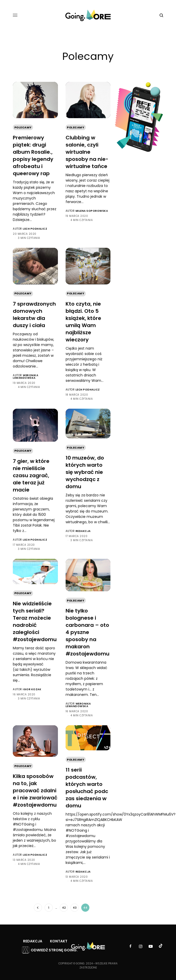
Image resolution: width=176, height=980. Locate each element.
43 (75, 908)
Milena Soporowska (92, 211)
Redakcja (83, 531)
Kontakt (59, 941)
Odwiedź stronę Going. (54, 950)
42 (64, 908)
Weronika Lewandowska (25, 377)
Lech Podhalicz (35, 229)
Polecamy (23, 127)
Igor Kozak (32, 689)
